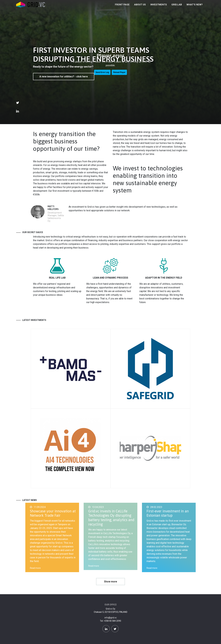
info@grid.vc (111, 618)
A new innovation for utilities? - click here (64, 77)
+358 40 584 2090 (112, 621)
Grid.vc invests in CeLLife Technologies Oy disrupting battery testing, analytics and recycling (111, 518)
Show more (110, 582)
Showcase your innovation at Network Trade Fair (53, 513)
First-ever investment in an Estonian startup (168, 513)
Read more (35, 568)
